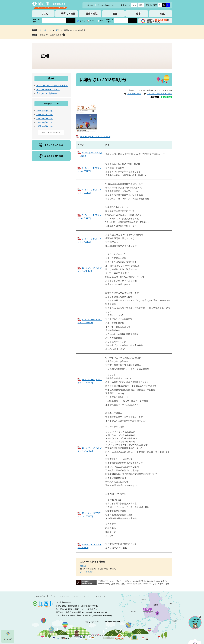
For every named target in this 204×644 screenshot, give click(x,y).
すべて (82, 21)
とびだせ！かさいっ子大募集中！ (52, 86)
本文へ (90, 5)
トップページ (45, 30)
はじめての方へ (39, 596)
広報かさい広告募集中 (47, 93)
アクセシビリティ (81, 596)
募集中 (51, 78)
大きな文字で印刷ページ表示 (160, 94)
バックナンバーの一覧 (51, 132)
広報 (58, 30)
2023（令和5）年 (45, 122)
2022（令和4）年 (45, 126)
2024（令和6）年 (45, 119)
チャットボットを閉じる (200, 617)
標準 (141, 5)
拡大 (134, 5)
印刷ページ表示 (134, 94)
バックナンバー (51, 104)
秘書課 (83, 566)
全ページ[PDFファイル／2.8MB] (95, 137)
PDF (102, 21)
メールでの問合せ (88, 572)
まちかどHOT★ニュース (48, 90)
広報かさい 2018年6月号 (50, 35)
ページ (93, 21)
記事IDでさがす (109, 21)
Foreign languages (106, 5)
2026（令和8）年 (45, 111)
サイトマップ (99, 596)
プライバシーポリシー (59, 596)
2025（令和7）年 (45, 115)
